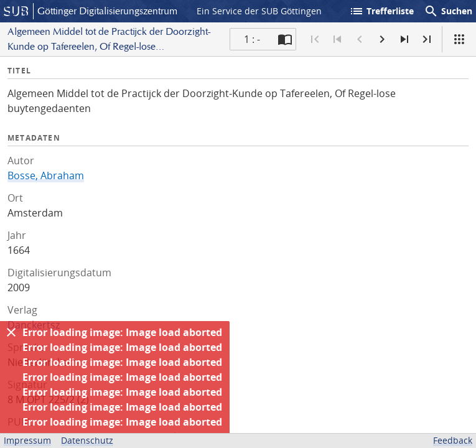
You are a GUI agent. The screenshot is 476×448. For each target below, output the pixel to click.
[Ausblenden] (11, 332)
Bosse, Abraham (46, 175)
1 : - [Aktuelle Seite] (252, 39)
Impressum (27, 440)
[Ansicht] (459, 39)
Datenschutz (87, 440)
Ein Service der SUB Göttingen (259, 11)
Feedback (453, 440)
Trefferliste (381, 11)
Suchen (448, 11)
